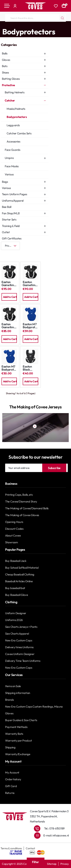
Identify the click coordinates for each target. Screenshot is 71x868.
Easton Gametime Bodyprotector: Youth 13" (9, 326)
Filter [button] (35, 862)
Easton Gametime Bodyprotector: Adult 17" (9, 284)
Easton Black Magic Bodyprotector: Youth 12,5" (30, 368)
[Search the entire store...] (62, 18)
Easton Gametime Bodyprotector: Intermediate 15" (30, 284)
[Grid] (5, 253)
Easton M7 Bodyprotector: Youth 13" (30, 326)
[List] (16, 253)
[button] (9, 297)
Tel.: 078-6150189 (54, 828)
